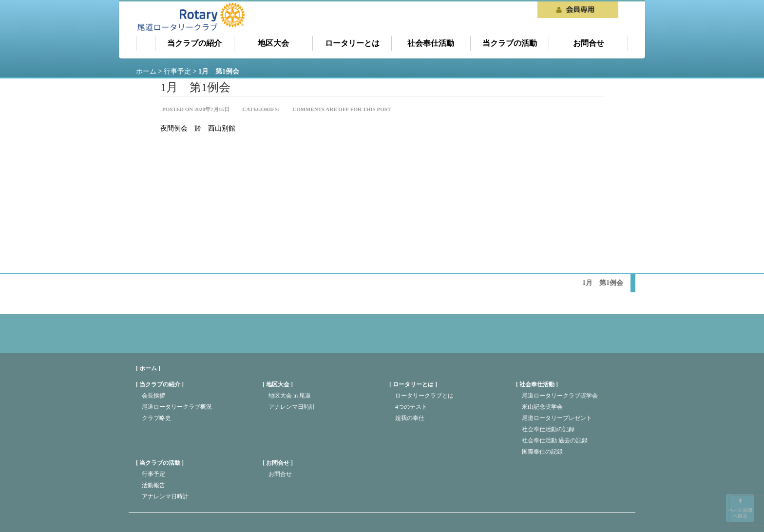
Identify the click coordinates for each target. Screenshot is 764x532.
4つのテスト (411, 407)
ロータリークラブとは (424, 396)
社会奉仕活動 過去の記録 (555, 440)
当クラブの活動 (510, 43)
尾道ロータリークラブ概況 (177, 407)
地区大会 (273, 43)
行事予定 (153, 474)
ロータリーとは (352, 43)
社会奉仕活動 (431, 43)
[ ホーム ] (148, 368)
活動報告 (153, 485)
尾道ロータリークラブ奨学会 (560, 396)
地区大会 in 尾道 (290, 396)
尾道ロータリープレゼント (557, 418)
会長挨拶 (153, 396)
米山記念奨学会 (542, 407)
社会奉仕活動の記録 (548, 429)
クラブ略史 (156, 418)
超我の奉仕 (410, 418)
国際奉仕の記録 (542, 452)
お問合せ (589, 43)
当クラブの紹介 (194, 43)
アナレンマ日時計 (292, 407)
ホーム (146, 43)
